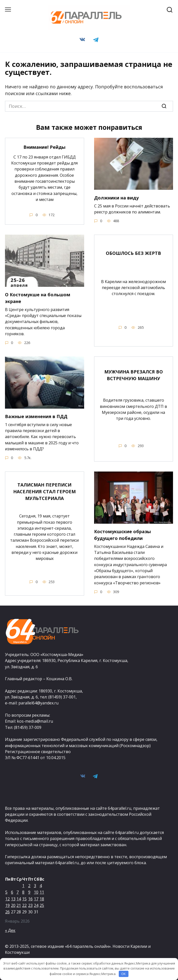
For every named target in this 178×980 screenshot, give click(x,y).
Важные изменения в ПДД (36, 416)
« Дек (10, 930)
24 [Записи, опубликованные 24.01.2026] (36, 905)
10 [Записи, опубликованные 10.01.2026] (36, 892)
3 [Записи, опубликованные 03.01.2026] (35, 886)
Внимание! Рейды (44, 147)
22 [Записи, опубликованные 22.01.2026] (24, 905)
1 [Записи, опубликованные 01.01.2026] (23, 886)
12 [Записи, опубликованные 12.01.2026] (7, 899)
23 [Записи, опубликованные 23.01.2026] (30, 905)
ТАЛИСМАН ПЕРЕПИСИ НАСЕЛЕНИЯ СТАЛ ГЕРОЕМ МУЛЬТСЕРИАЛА (44, 491)
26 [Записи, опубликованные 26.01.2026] (7, 912)
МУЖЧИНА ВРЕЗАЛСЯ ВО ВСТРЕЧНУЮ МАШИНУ (134, 375)
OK (123, 974)
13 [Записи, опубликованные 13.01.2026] (13, 899)
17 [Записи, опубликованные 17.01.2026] (36, 899)
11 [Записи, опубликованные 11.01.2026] (42, 892)
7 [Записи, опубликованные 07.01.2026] (18, 892)
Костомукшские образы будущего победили (122, 535)
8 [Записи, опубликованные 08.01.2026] (23, 892)
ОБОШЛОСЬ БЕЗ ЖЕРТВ (133, 253)
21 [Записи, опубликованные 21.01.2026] (19, 905)
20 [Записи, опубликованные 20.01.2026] (13, 905)
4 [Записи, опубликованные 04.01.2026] (41, 886)
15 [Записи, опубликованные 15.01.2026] (24, 899)
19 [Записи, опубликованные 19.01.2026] (7, 905)
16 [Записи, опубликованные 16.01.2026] (30, 899)
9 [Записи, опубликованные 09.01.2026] (29, 892)
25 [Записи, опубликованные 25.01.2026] (42, 905)
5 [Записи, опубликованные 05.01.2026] (6, 892)
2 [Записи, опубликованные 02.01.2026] (29, 886)
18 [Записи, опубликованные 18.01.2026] (42, 899)
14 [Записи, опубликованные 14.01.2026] (19, 899)
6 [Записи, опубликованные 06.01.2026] (12, 892)
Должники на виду (116, 197)
